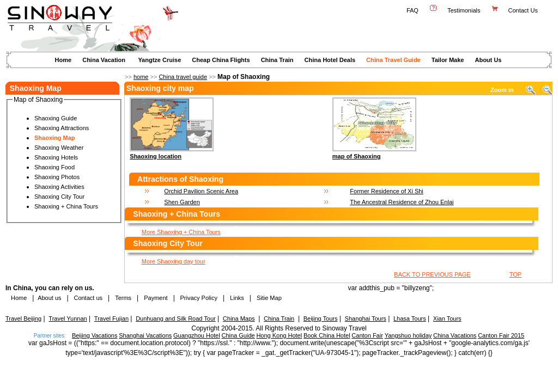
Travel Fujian (111, 318)
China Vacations (455, 335)
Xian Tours (447, 318)
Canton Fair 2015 (501, 335)
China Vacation (104, 60)
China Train (277, 60)
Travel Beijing (23, 318)
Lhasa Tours (410, 318)
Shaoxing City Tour (59, 197)
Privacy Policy (198, 298)
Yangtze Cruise (159, 60)
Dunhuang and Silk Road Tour (176, 318)
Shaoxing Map (55, 138)
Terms (123, 298)
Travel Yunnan (68, 318)
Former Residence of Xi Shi (387, 191)
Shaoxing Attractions (62, 128)
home (141, 77)
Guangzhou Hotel (197, 335)
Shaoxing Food (54, 167)
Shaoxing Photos (57, 177)
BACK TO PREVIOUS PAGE (432, 274)
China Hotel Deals (330, 60)
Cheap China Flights (221, 60)
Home (63, 60)
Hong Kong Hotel (279, 335)
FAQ (413, 10)
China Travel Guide (393, 60)
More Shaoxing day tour (174, 261)
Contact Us (524, 10)
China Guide (238, 335)
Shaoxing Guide (56, 118)
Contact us (87, 298)
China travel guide (183, 77)
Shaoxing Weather (59, 148)
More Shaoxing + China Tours (181, 232)
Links (237, 298)
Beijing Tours (321, 318)
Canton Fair (367, 335)
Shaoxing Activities (59, 187)
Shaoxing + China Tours (66, 206)
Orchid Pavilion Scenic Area (201, 191)
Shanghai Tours (366, 318)
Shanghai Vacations (145, 335)
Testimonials (464, 10)
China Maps (239, 318)
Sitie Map (269, 298)
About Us (488, 60)
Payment (156, 298)
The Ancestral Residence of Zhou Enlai (402, 202)
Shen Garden (182, 202)
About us (49, 298)
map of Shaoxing (357, 156)
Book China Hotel (327, 335)
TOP (515, 274)
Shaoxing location (156, 156)
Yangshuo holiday (408, 335)
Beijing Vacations (95, 335)
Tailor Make (448, 60)
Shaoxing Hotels (56, 157)
